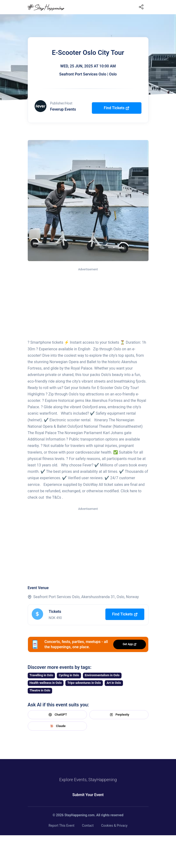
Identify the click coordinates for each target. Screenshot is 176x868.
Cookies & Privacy (114, 826)
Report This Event (61, 826)
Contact (88, 826)
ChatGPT (57, 715)
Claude (57, 726)
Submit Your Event (88, 795)
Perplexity (119, 715)
